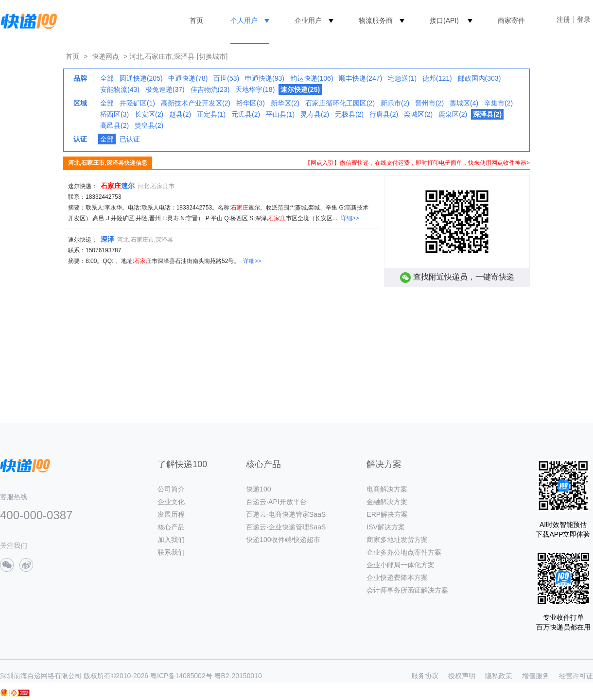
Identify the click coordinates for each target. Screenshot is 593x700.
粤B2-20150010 (238, 676)
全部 (107, 78)
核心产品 (171, 527)
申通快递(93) (265, 78)
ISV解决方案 (386, 527)
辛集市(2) (498, 103)
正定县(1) (211, 114)
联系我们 (171, 552)
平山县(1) (280, 114)
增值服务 (536, 676)
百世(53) (226, 78)
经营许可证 (576, 676)
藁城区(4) (464, 103)
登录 (584, 19)
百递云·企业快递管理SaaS (286, 527)
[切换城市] (212, 56)
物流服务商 (376, 20)
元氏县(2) (246, 114)
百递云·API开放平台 (276, 502)
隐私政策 (499, 676)
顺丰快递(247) (360, 78)
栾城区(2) (418, 114)
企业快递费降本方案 (397, 577)
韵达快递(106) (312, 78)
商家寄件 (511, 20)
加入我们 (171, 540)
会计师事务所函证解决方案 (407, 590)
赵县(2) (180, 114)
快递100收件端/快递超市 (283, 540)
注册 (563, 19)
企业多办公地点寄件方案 (404, 552)
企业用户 (308, 20)
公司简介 (171, 489)
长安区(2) (149, 114)
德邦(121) (437, 78)
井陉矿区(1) (137, 103)
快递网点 (105, 56)
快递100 (258, 489)
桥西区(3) (114, 114)
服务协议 (425, 676)
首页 (196, 20)
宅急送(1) (402, 78)
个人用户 (244, 20)
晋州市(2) (429, 103)
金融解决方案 (387, 502)
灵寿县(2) (315, 114)
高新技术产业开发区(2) (196, 103)
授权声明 (462, 676)
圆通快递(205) (141, 78)
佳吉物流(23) (210, 89)
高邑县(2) (114, 125)
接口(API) (444, 20)
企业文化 (171, 502)
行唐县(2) (384, 114)
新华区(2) (285, 103)
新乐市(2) (395, 103)
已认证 (130, 139)
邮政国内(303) (480, 78)
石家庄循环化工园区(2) (340, 103)
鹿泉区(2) (453, 114)
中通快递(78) (188, 78)
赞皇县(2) (149, 125)
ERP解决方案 (387, 514)
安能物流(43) (120, 89)
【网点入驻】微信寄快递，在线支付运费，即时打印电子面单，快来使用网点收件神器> (417, 163)
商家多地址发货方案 (397, 540)
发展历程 (171, 514)
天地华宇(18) (255, 89)
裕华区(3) (251, 103)
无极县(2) (349, 114)
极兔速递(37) (165, 89)
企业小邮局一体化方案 (401, 565)
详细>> (350, 218)
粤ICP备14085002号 (181, 676)
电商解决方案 (387, 489)
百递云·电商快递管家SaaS (286, 514)
